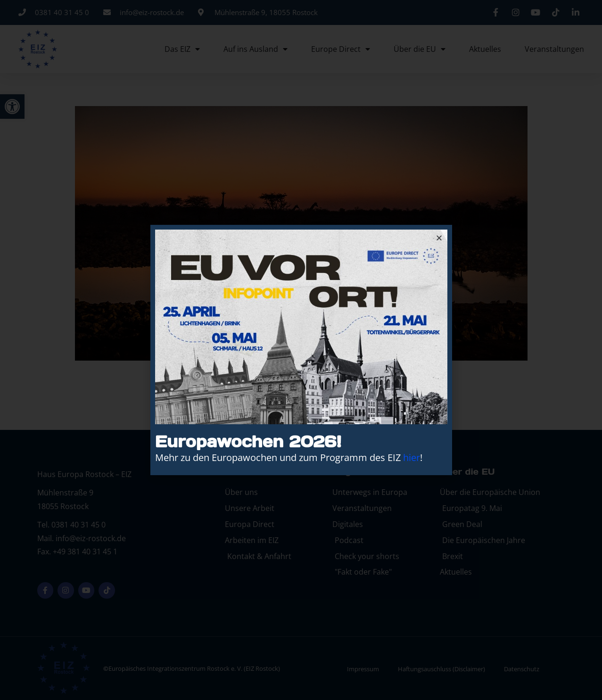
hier (412, 457)
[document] (301, 350)
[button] (439, 238)
